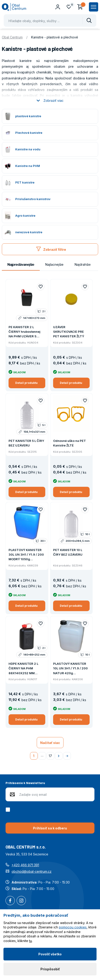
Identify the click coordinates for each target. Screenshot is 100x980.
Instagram (21, 901)
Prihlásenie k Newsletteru (25, 783)
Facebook (10, 901)
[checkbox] (9, 810)
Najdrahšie (83, 264)
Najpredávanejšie (21, 264)
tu (30, 941)
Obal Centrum (12, 37)
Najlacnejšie (54, 264)
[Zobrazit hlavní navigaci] (94, 7)
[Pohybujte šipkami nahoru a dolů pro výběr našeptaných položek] (50, 20)
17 (50, 756)
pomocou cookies (73, 927)
